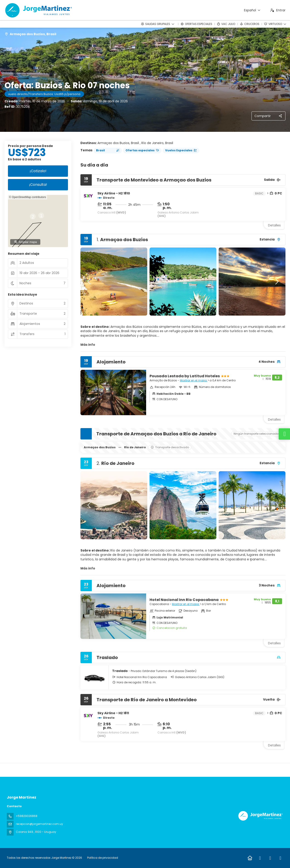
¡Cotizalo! (38, 171)
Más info (88, 345)
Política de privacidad (103, 858)
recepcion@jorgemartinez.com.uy (39, 824)
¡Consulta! (38, 185)
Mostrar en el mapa (194, 380)
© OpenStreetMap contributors (28, 197)
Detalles (274, 225)
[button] (89, 282)
